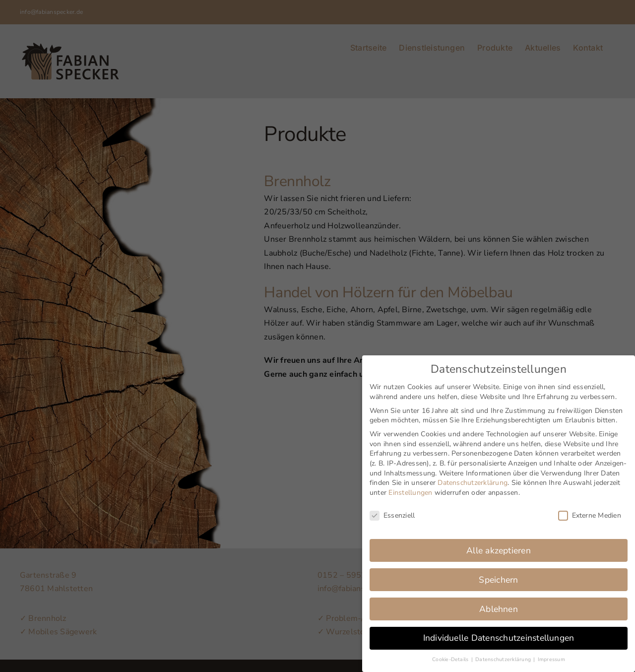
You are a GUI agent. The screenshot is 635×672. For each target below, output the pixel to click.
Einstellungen (410, 486)
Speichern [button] (498, 573)
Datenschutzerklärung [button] (504, 653)
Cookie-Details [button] (451, 653)
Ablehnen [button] (499, 603)
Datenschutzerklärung (473, 476)
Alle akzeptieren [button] (499, 544)
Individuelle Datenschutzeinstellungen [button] (499, 632)
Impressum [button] (551, 653)
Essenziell (392, 509)
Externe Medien (590, 509)
